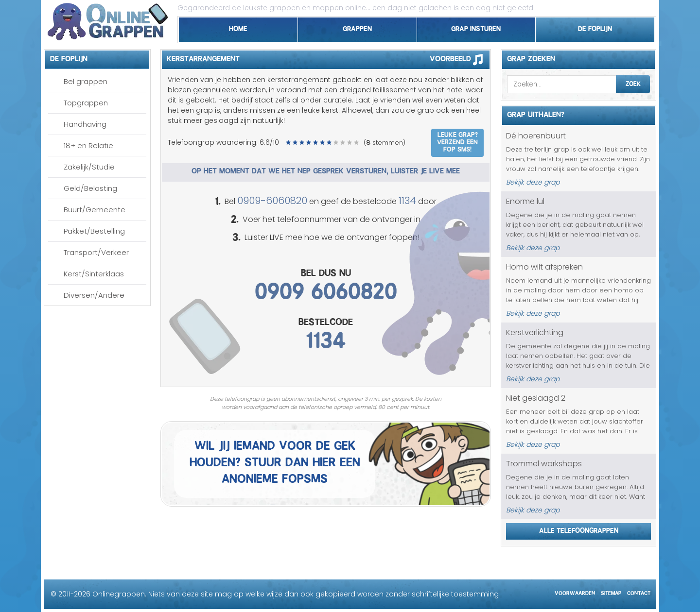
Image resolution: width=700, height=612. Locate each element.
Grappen (357, 27)
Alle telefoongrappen (579, 529)
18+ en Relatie (88, 145)
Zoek (633, 83)
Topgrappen (86, 103)
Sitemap (611, 592)
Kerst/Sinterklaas (94, 274)
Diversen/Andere (94, 295)
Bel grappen (86, 81)
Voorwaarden (575, 592)
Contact (639, 592)
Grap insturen (476, 27)
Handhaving (85, 124)
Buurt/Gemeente (95, 210)
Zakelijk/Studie (89, 167)
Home (238, 27)
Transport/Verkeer (96, 252)
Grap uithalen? (536, 113)
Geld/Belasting (90, 188)
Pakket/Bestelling (94, 231)
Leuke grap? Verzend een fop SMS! (457, 141)
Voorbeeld (460, 59)
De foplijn (595, 27)
